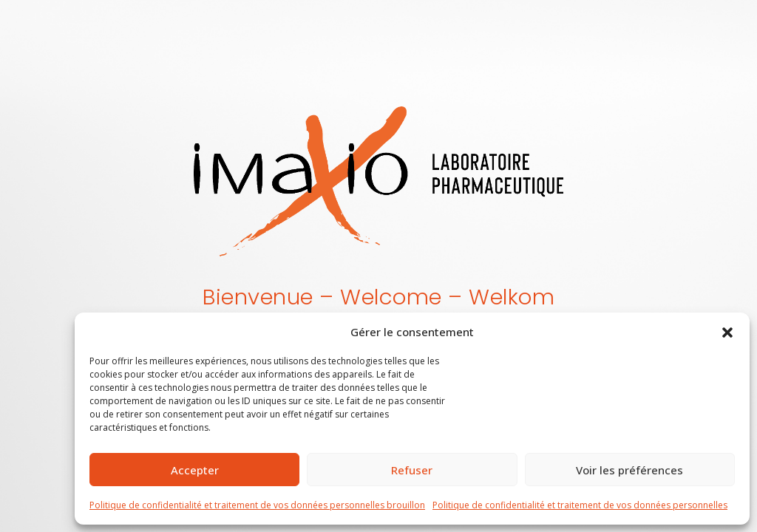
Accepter (195, 470)
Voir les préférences (629, 470)
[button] (727, 332)
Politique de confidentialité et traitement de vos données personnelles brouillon (257, 505)
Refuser (412, 470)
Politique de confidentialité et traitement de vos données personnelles (580, 505)
